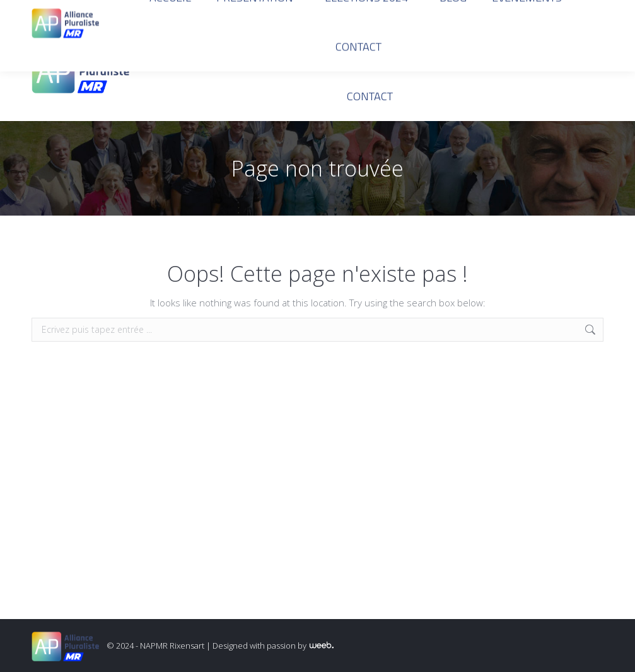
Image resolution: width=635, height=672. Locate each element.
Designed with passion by (273, 646)
